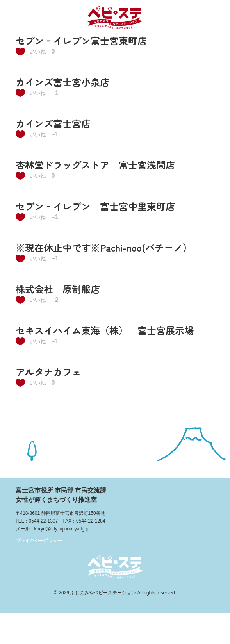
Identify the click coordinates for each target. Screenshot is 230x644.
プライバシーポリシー (39, 541)
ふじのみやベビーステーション (103, 593)
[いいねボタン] (33, 52)
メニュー (213, 17)
